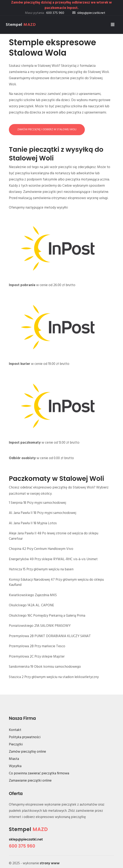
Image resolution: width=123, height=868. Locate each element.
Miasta (14, 759)
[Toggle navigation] (113, 25)
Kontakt (15, 730)
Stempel (21, 25)
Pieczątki (16, 744)
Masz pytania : (45, 13)
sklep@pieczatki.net (26, 839)
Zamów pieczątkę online (27, 752)
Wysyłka (15, 766)
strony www (50, 863)
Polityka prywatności (25, 737)
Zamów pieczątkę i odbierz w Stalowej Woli (47, 130)
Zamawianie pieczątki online (30, 781)
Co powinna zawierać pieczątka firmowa (39, 773)
